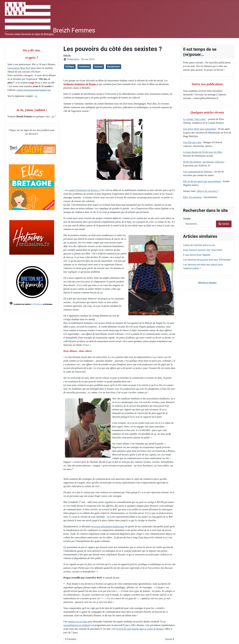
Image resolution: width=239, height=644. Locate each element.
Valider (187, 219)
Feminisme (84, 67)
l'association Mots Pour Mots (22, 68)
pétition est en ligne (78, 622)
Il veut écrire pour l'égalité (197, 255)
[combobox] (200, 224)
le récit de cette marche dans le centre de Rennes (140, 629)
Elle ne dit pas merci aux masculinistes (202, 181)
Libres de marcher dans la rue (199, 245)
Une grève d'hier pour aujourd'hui (199, 129)
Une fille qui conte (192, 142)
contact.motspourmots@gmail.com (33, 90)
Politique (70, 67)
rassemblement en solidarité (77, 625)
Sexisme (98, 67)
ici (36, 96)
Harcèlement (113, 67)
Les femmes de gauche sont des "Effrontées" (207, 260)
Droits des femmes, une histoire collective (204, 162)
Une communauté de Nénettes (198, 172)
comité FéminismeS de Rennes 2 (84, 190)
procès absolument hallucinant (109, 526)
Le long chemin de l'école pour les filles (203, 152)
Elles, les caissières (192, 197)
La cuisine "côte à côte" (195, 119)
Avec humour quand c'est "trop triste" (203, 250)
